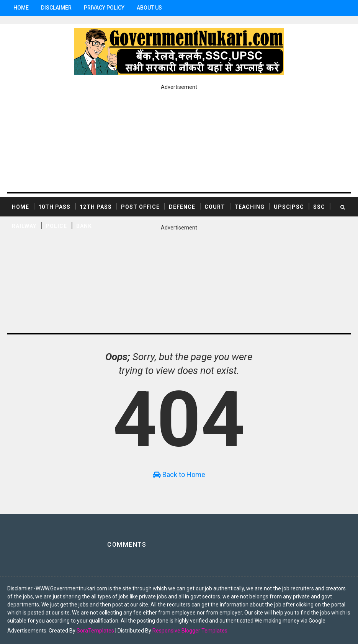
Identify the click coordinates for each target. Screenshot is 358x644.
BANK (84, 226)
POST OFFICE (140, 207)
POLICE (56, 226)
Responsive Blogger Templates (190, 631)
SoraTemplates (95, 631)
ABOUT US (149, 8)
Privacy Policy (104, 8)
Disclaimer (56, 8)
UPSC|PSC (289, 207)
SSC (319, 207)
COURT (215, 207)
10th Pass (54, 207)
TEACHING (249, 207)
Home (21, 8)
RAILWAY (24, 226)
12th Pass (96, 207)
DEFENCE (182, 207)
